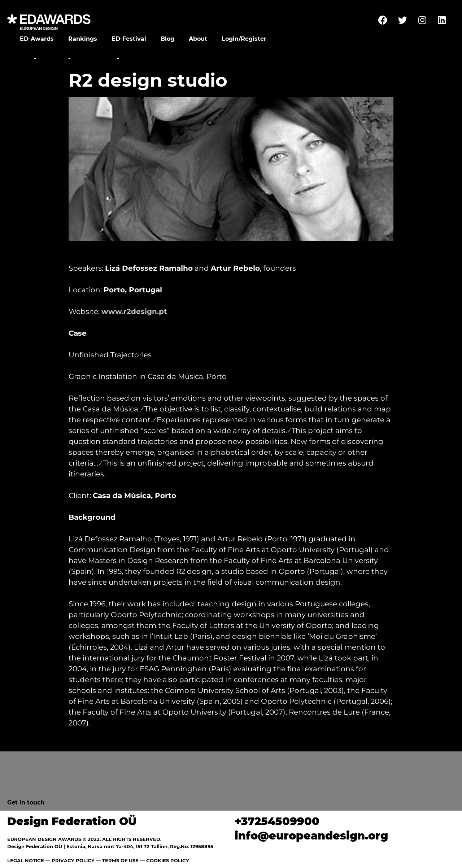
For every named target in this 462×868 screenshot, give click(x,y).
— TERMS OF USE (117, 860)
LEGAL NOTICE (26, 860)
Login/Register (244, 39)
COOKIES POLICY (168, 860)
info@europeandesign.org (311, 836)
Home (23, 58)
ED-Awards (37, 39)
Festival (52, 58)
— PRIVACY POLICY (69, 860)
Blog (167, 39)
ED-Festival (129, 39)
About (198, 39)
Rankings (83, 39)
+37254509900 (277, 821)
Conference (94, 58)
